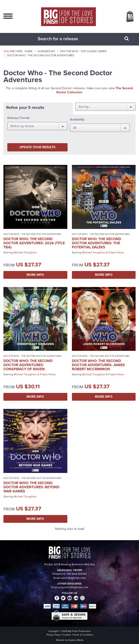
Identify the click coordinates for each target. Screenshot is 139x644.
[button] (105, 107)
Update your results (37, 147)
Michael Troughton (25, 252)
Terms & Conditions (83, 635)
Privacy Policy (53, 635)
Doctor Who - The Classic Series (83, 51)
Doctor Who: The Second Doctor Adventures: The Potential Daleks (96, 243)
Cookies (67, 635)
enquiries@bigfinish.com (73, 587)
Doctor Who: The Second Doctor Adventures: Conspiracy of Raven (28, 365)
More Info (35, 275)
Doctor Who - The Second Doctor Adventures (32, 234)
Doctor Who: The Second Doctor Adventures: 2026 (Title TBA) (34, 243)
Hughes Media (76, 640)
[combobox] (64, 39)
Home (29, 51)
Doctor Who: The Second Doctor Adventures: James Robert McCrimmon (98, 365)
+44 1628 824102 (76, 574)
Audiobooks (46, 51)
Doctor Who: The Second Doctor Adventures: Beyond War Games (31, 487)
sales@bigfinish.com (73, 578)
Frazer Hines (116, 252)
